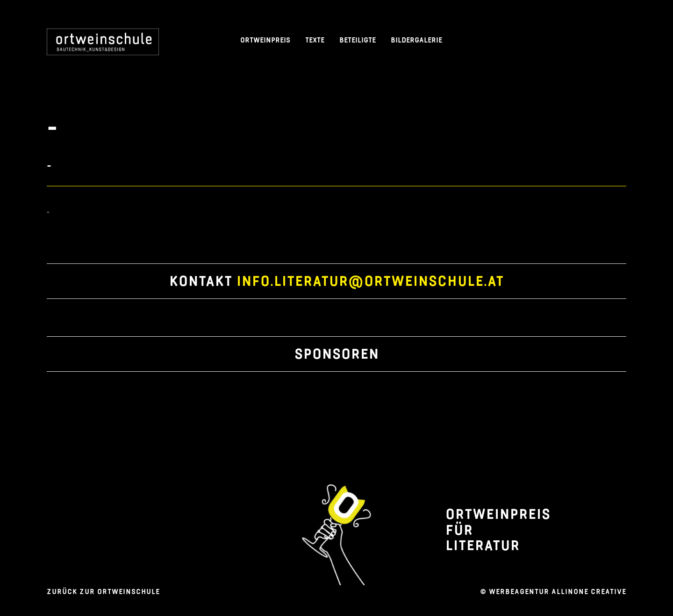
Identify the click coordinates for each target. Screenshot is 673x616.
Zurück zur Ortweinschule (103, 591)
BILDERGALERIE (416, 40)
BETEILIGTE (358, 40)
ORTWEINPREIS (265, 40)
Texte (315, 40)
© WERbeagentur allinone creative (553, 591)
